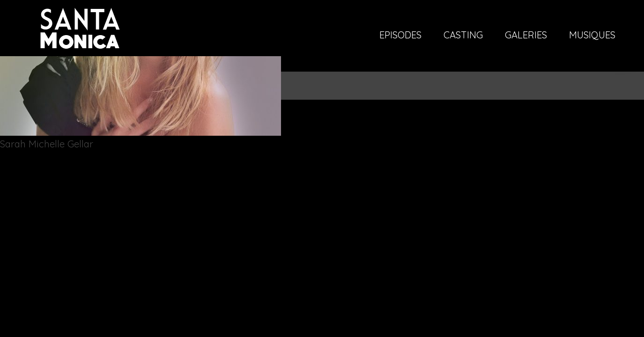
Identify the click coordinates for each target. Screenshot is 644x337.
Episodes (400, 36)
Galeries (526, 36)
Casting (463, 36)
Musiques (592, 36)
